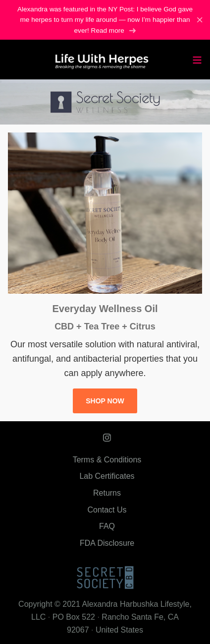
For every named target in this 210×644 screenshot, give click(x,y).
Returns (107, 493)
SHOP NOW (105, 401)
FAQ (107, 526)
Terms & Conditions (107, 460)
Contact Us (107, 510)
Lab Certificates (107, 476)
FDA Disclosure (107, 543)
